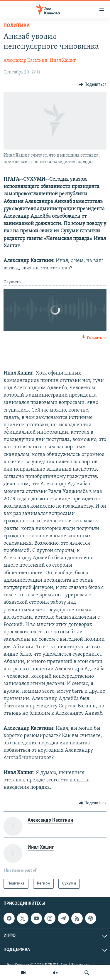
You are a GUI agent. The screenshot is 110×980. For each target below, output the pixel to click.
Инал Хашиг (63, 61)
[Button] (93, 85)
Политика (17, 26)
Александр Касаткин (26, 61)
